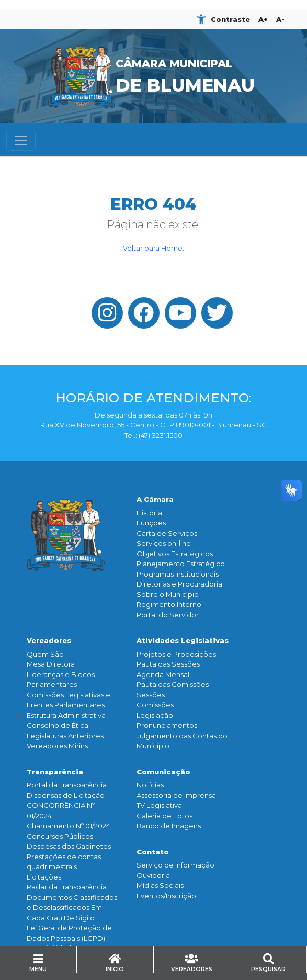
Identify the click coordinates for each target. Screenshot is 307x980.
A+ (263, 19)
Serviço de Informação (175, 865)
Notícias (150, 785)
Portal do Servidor (168, 615)
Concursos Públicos (60, 836)
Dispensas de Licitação (66, 795)
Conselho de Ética (58, 725)
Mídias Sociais (160, 885)
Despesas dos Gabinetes (69, 846)
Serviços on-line (164, 543)
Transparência (55, 772)
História (149, 513)
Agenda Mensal (163, 674)
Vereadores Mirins (57, 746)
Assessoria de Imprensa (176, 795)
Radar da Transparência (67, 887)
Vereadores (49, 640)
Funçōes (151, 523)
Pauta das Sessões (168, 664)
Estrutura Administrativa (66, 715)
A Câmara (155, 499)
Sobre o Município (168, 594)
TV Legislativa (159, 805)
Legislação (155, 715)
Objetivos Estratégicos (175, 554)
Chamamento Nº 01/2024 (69, 826)
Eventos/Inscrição (166, 896)
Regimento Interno (169, 604)
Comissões (155, 705)
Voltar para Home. (153, 248)
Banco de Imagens (169, 826)
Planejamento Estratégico (181, 564)
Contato (153, 852)
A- (280, 19)
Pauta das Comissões (173, 684)
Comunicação (163, 772)
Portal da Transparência (67, 785)
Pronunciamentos (167, 725)
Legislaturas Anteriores (65, 736)
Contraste (230, 19)
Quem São (45, 654)
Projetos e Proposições (176, 654)
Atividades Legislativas (183, 640)
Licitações (44, 877)
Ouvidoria (153, 875)
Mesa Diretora (51, 664)
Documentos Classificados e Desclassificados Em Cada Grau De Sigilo (72, 908)
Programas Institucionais (178, 574)
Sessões (151, 695)
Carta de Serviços (167, 533)
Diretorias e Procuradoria (179, 584)
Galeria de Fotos (164, 816)
